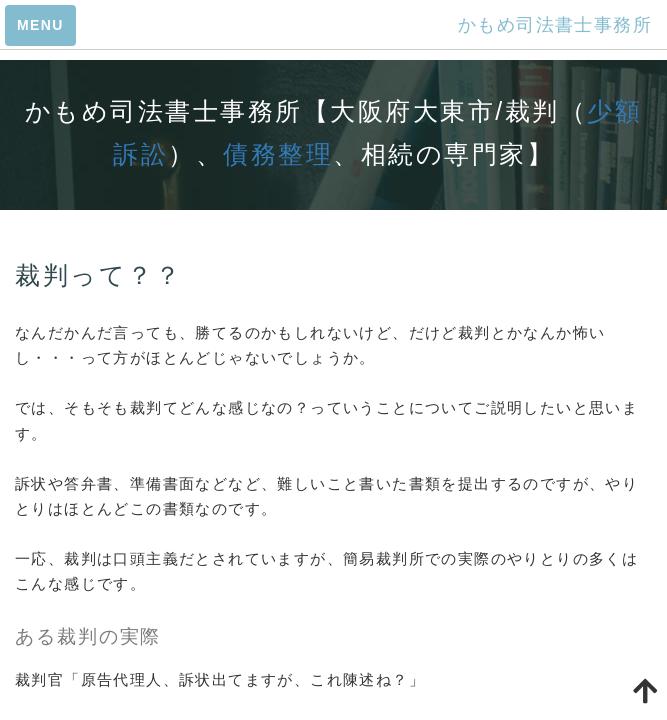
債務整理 (278, 154)
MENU (40, 25)
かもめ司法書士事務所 (555, 25)
